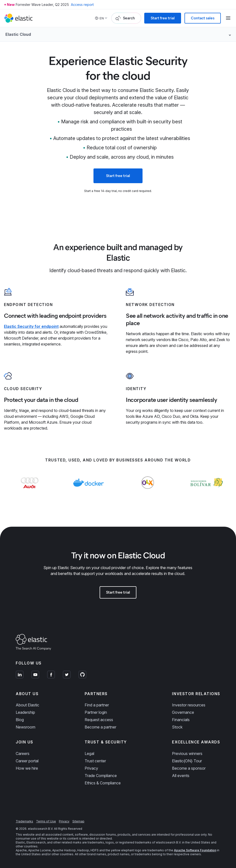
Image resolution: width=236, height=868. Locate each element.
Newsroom (26, 727)
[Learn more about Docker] (88, 492)
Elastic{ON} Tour (187, 761)
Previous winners (187, 753)
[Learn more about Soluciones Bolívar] (206, 492)
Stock (177, 727)
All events (181, 776)
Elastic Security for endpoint (31, 326)
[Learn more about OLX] (148, 492)
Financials (181, 720)
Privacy (91, 768)
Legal (89, 753)
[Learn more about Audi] (30, 492)
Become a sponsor (189, 768)
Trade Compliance (101, 776)
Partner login (96, 712)
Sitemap (78, 821)
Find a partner (97, 705)
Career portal (27, 761)
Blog (20, 720)
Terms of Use (46, 821)
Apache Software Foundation (195, 850)
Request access (99, 720)
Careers (23, 753)
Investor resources (189, 705)
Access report (82, 5)
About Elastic (27, 705)
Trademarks (24, 821)
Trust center (95, 761)
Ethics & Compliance (103, 783)
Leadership (25, 712)
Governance (183, 712)
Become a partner (100, 727)
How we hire (27, 768)
